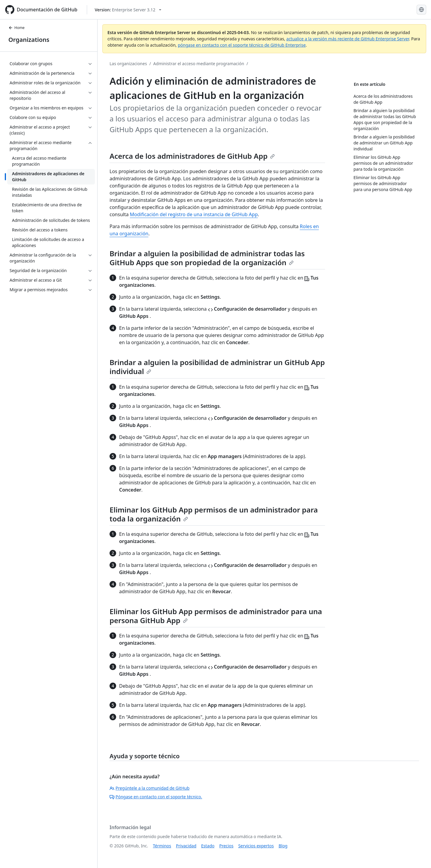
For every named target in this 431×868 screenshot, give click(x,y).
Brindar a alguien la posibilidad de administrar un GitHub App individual (217, 367)
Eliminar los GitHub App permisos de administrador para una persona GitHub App (216, 616)
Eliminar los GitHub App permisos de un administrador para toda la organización (214, 514)
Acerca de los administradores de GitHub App (192, 156)
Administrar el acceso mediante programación (199, 64)
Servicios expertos (256, 846)
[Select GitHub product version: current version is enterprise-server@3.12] (128, 10)
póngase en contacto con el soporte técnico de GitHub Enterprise (242, 45)
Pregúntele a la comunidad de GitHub (150, 788)
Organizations (29, 40)
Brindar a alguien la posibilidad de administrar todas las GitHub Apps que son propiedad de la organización (207, 258)
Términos (162, 846)
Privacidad (186, 846)
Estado (208, 846)
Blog (283, 846)
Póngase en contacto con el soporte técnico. (156, 797)
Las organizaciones (128, 64)
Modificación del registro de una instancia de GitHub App (194, 214)
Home (16, 28)
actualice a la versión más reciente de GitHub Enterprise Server (348, 39)
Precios (226, 846)
